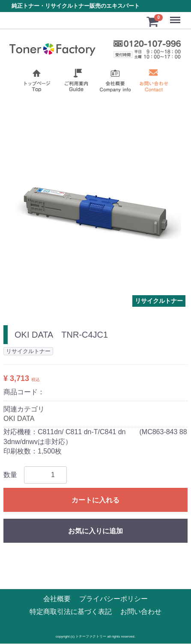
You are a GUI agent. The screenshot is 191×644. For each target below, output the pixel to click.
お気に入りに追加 (95, 531)
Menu (176, 16)
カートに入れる (95, 500)
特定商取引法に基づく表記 (71, 612)
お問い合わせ (141, 612)
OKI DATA (19, 419)
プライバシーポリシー (113, 599)
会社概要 (57, 599)
